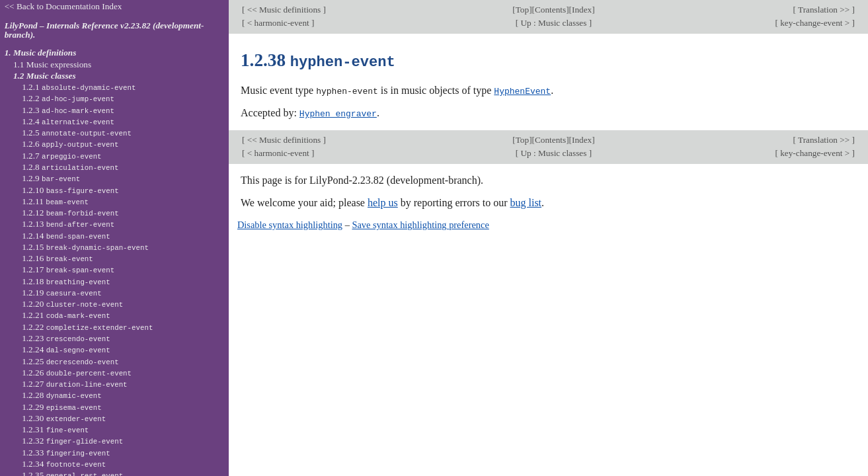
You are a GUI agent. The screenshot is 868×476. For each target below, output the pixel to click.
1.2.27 (74, 384)
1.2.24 (66, 349)
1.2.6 (70, 144)
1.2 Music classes (45, 76)
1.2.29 (62, 407)
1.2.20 (72, 304)
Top (522, 10)
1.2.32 (72, 441)
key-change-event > (815, 23)
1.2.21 (66, 315)
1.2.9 (51, 178)
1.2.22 (87, 327)
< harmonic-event (278, 23)
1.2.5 (77, 133)
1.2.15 (85, 247)
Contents (550, 10)
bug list (526, 201)
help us (383, 201)
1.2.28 (62, 395)
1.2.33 (66, 453)
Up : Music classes (553, 23)
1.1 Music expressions (52, 64)
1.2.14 (66, 236)
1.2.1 (79, 87)
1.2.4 (68, 121)
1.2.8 (70, 167)
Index (582, 10)
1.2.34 (64, 464)
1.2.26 (77, 373)
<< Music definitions (284, 10)
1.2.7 (61, 156)
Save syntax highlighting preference (420, 223)
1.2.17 (68, 269)
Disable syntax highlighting (290, 223)
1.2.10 (70, 190)
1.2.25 (70, 361)
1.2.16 (58, 258)
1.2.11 (55, 201)
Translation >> (824, 10)
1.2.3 (68, 110)
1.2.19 (62, 293)
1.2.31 (55, 429)
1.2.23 (66, 338)
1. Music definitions (41, 53)
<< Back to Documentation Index (63, 6)
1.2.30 (64, 418)
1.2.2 (68, 98)
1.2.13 (68, 224)
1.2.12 (70, 213)
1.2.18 (66, 281)
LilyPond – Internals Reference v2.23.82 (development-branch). (104, 30)
